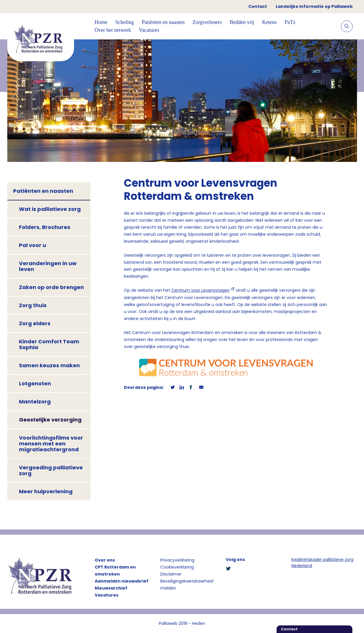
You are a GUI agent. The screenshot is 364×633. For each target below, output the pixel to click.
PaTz (290, 22)
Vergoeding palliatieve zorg (51, 470)
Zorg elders (35, 323)
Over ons (105, 560)
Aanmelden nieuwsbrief (122, 581)
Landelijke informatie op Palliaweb (314, 6)
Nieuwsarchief (111, 588)
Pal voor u (32, 245)
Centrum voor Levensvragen (201, 290)
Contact (258, 6)
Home (101, 22)
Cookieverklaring (177, 567)
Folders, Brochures (45, 227)
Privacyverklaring (177, 560)
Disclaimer (171, 574)
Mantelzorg (35, 402)
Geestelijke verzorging (50, 420)
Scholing (125, 22)
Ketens (270, 22)
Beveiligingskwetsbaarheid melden (187, 585)
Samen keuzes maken (49, 365)
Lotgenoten (35, 383)
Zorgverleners (207, 22)
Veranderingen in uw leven (48, 266)
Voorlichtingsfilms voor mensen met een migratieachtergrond (51, 444)
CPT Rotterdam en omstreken (115, 571)
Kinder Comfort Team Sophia (49, 344)
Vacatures (149, 30)
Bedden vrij (242, 22)
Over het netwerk (113, 30)
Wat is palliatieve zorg (50, 209)
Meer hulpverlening (46, 491)
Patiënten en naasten (163, 22)
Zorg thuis (33, 305)
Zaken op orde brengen (51, 287)
